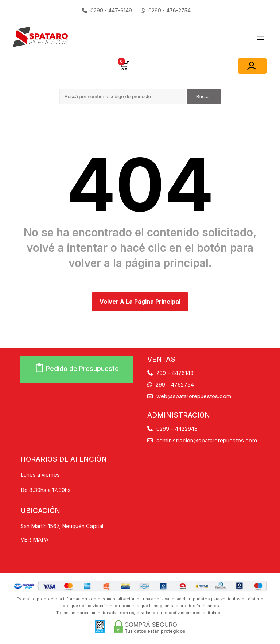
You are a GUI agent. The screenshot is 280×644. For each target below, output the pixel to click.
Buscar (204, 96)
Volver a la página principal (140, 302)
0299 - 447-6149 (107, 10)
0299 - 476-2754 (166, 10)
